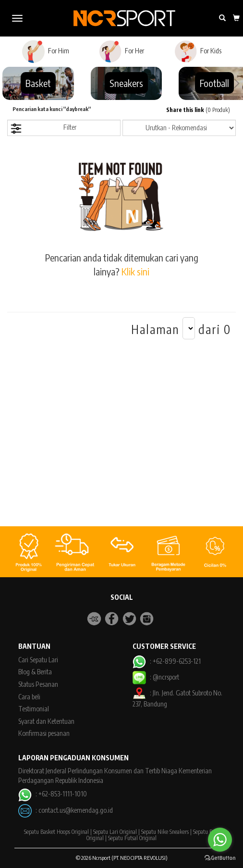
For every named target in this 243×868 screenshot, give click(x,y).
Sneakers (126, 83)
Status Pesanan (38, 684)
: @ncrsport (156, 677)
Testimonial (34, 709)
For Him (45, 51)
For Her (121, 51)
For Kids (198, 51)
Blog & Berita (35, 672)
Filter (43, 129)
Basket (38, 83)
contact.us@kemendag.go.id (76, 810)
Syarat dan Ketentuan (46, 721)
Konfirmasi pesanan (44, 733)
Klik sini (135, 271)
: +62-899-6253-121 (166, 661)
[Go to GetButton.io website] (220, 858)
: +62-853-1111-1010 (52, 794)
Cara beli (29, 697)
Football (214, 83)
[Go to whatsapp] (220, 840)
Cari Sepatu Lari (38, 660)
